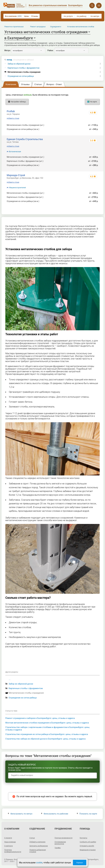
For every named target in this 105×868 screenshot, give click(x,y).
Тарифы (58, 848)
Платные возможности (64, 838)
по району (81, 16)
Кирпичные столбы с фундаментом (24, 68)
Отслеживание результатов (60, 843)
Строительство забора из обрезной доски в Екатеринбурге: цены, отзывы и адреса (45, 739)
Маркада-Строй (16, 175)
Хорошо (80, 863)
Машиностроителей (17, 188)
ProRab (11, 111)
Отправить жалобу (87, 846)
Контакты (83, 838)
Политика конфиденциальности (13, 851)
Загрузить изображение (39, 846)
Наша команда (10, 842)
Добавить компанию (37, 842)
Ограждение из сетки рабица (21, 76)
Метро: (8, 50)
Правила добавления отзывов (38, 851)
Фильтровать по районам (55, 814)
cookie (39, 863)
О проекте (8, 838)
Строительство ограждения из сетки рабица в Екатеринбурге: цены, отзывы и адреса (47, 734)
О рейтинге (8, 846)
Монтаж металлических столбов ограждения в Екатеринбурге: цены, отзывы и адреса (47, 723)
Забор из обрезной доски (19, 64)
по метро (95, 16)
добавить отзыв (13, 118)
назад (20, 60)
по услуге (68, 16)
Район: (50, 50)
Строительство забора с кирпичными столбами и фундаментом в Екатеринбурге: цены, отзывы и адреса (48, 728)
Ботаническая (15, 152)
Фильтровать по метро (20, 814)
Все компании (13, 16)
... (10, 679)
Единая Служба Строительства (25, 139)
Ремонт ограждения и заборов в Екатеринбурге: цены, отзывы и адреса (40, 718)
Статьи (32, 838)
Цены (26, 16)
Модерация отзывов (88, 850)
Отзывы (35, 16)
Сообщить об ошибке (88, 842)
